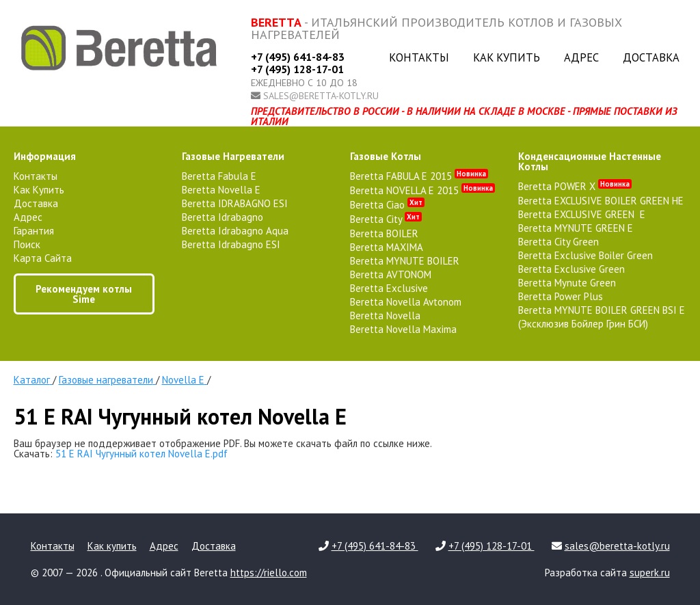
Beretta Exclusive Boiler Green (585, 255)
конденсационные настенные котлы (590, 161)
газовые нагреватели (233, 156)
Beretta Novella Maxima (403, 329)
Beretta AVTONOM (391, 274)
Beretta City (386, 219)
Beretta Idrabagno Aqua (235, 231)
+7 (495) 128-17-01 (297, 69)
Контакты (419, 57)
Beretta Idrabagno (223, 217)
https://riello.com (269, 573)
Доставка (651, 57)
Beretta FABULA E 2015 (419, 176)
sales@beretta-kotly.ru (321, 96)
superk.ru (650, 573)
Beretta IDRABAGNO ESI (235, 203)
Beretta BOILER (384, 233)
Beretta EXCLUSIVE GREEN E (582, 214)
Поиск (27, 244)
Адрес (581, 57)
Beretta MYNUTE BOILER (405, 261)
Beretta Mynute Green (567, 283)
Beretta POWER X (575, 186)
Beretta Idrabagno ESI (231, 244)
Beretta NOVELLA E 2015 (422, 190)
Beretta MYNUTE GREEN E (576, 228)
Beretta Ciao (387, 205)
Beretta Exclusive (389, 288)
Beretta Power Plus (561, 296)
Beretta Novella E (221, 190)
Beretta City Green (558, 242)
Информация (45, 156)
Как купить (507, 57)
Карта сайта (43, 258)
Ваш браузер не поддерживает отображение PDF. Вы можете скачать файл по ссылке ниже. (223, 443)
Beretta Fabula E (219, 176)
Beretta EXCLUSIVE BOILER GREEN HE (601, 201)
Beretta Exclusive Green (571, 269)
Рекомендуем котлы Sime (84, 294)
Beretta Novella (385, 315)
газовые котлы (386, 156)
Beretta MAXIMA (387, 247)
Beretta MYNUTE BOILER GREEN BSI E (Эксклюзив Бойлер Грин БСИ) (602, 317)
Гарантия (34, 231)
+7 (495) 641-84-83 (298, 57)
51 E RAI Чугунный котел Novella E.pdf (142, 454)
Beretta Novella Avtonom (406, 302)
